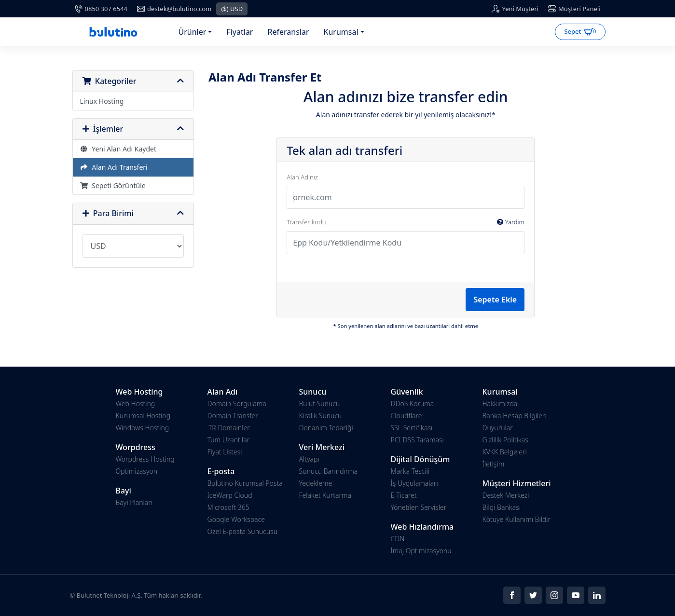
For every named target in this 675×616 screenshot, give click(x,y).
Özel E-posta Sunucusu (243, 531)
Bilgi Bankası (502, 507)
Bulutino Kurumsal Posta (245, 483)
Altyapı (309, 459)
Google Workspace (236, 519)
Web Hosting (136, 404)
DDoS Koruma (413, 404)
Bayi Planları (134, 502)
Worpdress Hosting (145, 459)
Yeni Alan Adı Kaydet (118, 149)
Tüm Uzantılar (229, 440)
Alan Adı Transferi (114, 167)
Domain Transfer (233, 416)
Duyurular (498, 428)
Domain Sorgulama (237, 404)
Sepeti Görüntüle (113, 185)
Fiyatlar (240, 32)
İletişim (494, 464)
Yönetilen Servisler (419, 507)
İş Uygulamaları (414, 483)
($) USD (232, 9)
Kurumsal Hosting (143, 416)
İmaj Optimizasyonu (421, 551)
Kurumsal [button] (341, 32)
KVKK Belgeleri (505, 452)
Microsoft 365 (228, 507)
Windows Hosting (143, 428)
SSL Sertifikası (412, 428)
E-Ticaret (404, 495)
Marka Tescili (410, 471)
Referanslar (288, 32)
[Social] (512, 595)
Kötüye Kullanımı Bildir (517, 519)
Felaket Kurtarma (325, 495)
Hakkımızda (500, 404)
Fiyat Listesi (225, 452)
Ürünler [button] (193, 32)
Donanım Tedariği (326, 428)
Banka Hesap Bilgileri (515, 416)
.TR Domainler (229, 428)
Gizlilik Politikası (506, 440)
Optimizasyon (137, 471)
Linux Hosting (102, 101)
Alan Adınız (302, 177)
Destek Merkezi (506, 495)
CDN (398, 539)
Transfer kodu (406, 222)
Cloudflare (406, 416)
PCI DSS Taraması (417, 440)
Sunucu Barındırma (329, 471)
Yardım (511, 222)
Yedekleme (316, 483)
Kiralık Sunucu (321, 416)
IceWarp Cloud (230, 495)
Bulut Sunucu (320, 404)
